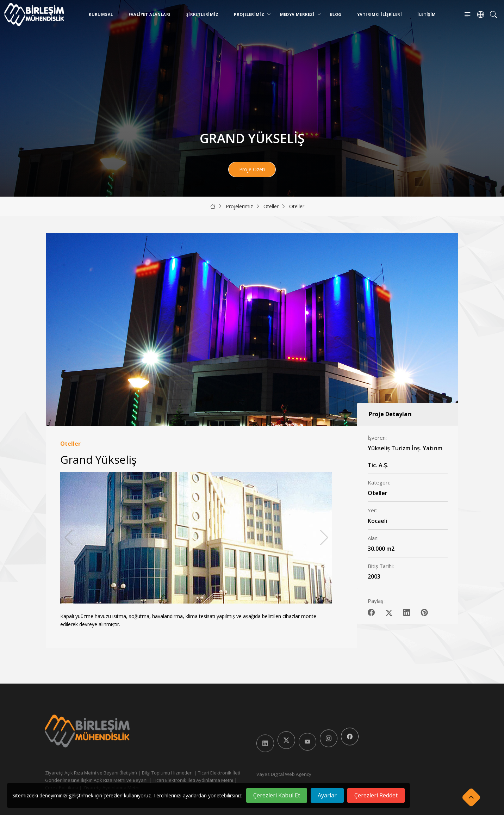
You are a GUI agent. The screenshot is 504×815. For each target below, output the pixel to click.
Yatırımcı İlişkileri (379, 14)
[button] (324, 538)
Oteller (271, 206)
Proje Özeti (252, 169)
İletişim (427, 14)
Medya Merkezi (299, 14)
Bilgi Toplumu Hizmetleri (167, 773)
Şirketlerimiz (202, 14)
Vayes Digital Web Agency (284, 774)
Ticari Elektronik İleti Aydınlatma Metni (193, 780)
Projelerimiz (250, 14)
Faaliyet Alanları (150, 14)
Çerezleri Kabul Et (277, 795)
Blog (336, 14)
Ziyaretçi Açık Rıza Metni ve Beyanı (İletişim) (91, 773)
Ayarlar (327, 795)
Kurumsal (101, 14)
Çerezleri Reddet (376, 795)
